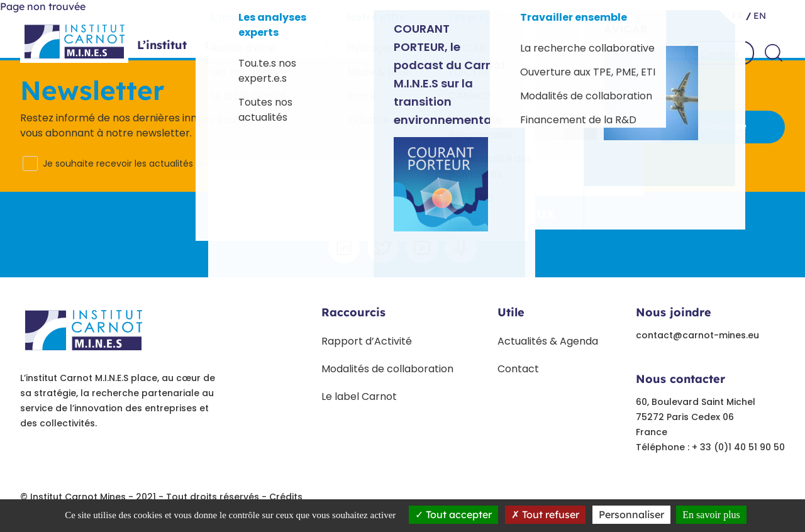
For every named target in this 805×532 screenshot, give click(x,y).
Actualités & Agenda (548, 341)
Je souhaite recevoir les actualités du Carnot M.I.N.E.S (159, 163)
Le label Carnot (359, 396)
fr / (741, 16)
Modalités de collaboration (387, 369)
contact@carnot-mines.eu (697, 335)
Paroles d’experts (477, 53)
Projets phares (368, 53)
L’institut (162, 45)
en (758, 16)
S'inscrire (723, 126)
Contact (719, 54)
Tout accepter (453, 514)
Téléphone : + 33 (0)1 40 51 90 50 (710, 447)
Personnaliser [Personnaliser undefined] (631, 514)
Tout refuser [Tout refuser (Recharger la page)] (545, 514)
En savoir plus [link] (711, 515)
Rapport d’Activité (367, 341)
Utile (511, 312)
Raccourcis (353, 312)
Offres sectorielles (256, 53)
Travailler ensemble (601, 53)
